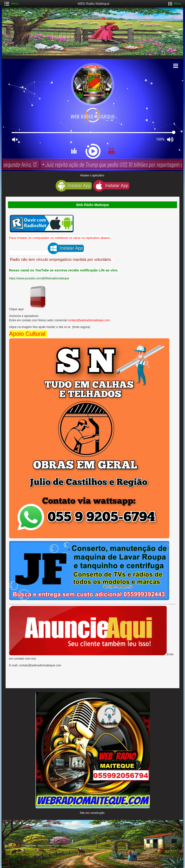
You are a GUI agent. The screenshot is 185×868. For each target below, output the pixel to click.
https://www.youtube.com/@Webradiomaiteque (40, 278)
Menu (15, 4)
